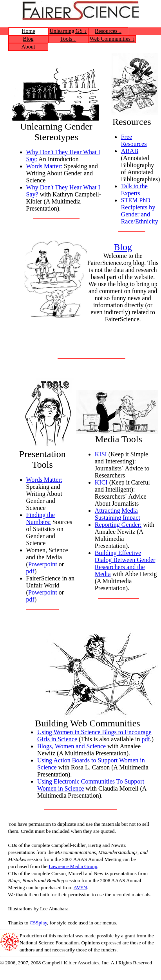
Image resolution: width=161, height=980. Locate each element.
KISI (101, 454)
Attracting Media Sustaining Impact (118, 514)
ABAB (130, 151)
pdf (30, 571)
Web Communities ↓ (112, 39)
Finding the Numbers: (41, 518)
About (28, 47)
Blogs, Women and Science (71, 746)
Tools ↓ (68, 39)
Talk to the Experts (134, 190)
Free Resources (134, 140)
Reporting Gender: (118, 525)
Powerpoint (43, 564)
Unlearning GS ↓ (68, 31)
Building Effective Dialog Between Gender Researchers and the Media (125, 563)
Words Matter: (44, 166)
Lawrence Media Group (73, 866)
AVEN (80, 887)
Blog (28, 39)
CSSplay (38, 923)
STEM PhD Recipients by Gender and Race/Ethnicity (140, 211)
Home (28, 31)
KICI (101, 482)
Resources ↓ (108, 31)
